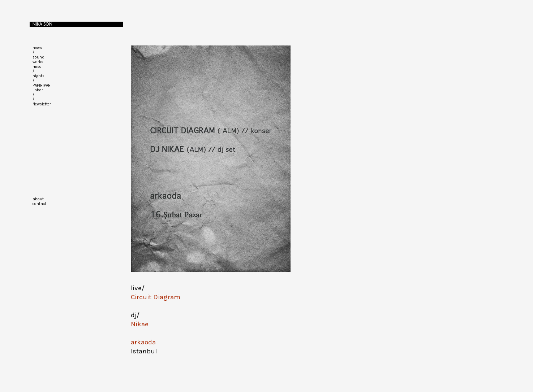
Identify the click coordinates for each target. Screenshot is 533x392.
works (38, 62)
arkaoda (143, 342)
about (38, 199)
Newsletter (42, 104)
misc (37, 67)
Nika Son (42, 24)
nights (38, 76)
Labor (38, 90)
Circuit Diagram (156, 297)
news (37, 48)
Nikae (140, 324)
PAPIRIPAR (42, 85)
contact (39, 204)
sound (38, 57)
